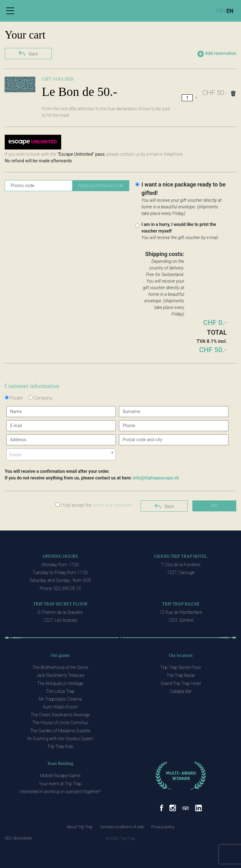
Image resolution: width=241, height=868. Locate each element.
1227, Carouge (181, 573)
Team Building (60, 763)
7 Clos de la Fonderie (181, 565)
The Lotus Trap (60, 691)
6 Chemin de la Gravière (60, 612)
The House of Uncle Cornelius (60, 723)
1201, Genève (181, 620)
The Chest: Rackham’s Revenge (60, 715)
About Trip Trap (80, 827)
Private (14, 398)
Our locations (181, 655)
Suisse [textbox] (15, 455)
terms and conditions (113, 505)
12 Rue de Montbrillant (181, 612)
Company (40, 398)
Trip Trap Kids (60, 746)
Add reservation (217, 54)
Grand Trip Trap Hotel (181, 556)
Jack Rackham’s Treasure (60, 675)
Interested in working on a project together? (60, 792)
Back (28, 53)
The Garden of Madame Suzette (60, 731)
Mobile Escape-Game (60, 776)
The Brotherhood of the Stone (60, 667)
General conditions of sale (122, 827)
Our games (60, 655)
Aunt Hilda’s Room (60, 707)
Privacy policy (163, 827)
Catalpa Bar (181, 691)
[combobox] (61, 454)
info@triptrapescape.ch (156, 478)
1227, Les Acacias (60, 620)
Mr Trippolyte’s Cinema (60, 699)
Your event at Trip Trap (60, 784)
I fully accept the (94, 505)
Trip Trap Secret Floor (60, 604)
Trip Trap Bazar (181, 604)
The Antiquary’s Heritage (60, 683)
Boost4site (23, 838)
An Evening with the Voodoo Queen (60, 739)
